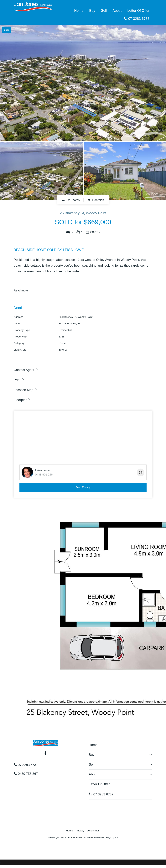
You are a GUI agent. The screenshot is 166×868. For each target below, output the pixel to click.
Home (79, 11)
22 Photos (71, 200)
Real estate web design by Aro (104, 837)
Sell (104, 11)
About (117, 11)
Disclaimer (93, 831)
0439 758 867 (26, 774)
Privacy (80, 831)
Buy (92, 11)
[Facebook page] (45, 754)
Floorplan (96, 200)
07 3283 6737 (136, 19)
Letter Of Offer (138, 11)
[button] (19, 380)
